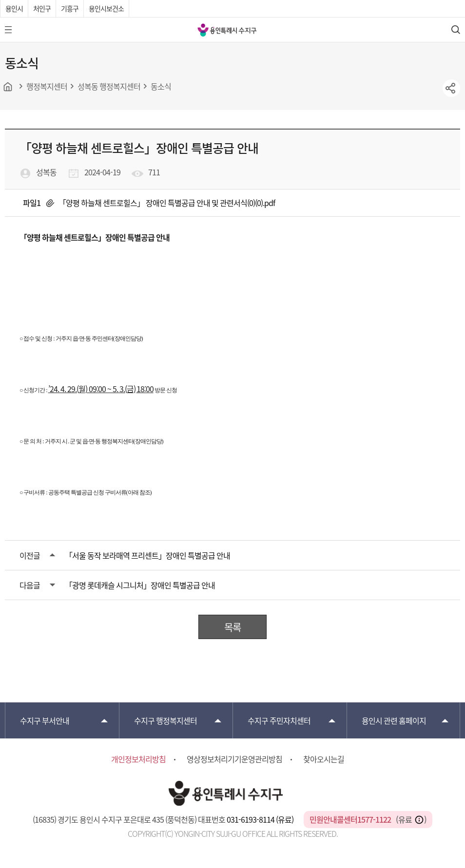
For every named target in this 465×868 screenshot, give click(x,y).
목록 (232, 627)
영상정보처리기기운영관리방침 (234, 759)
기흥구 (70, 8)
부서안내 (45, 720)
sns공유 (451, 88)
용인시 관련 (394, 720)
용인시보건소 (106, 8)
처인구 (42, 8)
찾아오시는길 (324, 759)
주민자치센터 (279, 720)
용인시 (14, 8)
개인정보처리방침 (138, 759)
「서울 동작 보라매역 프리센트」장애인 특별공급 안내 (147, 555)
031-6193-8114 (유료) (261, 819)
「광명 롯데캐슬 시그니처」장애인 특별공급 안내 (140, 585)
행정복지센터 (165, 720)
